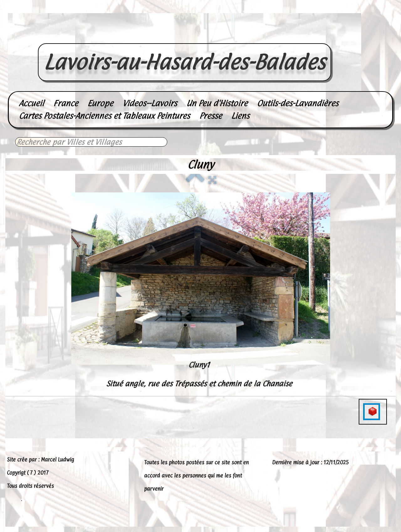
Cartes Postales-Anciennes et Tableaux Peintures (104, 116)
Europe (100, 103)
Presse (211, 116)
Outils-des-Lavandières (298, 103)
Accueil (31, 103)
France (66, 103)
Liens (240, 116)
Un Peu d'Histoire (217, 103)
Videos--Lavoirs (150, 103)
